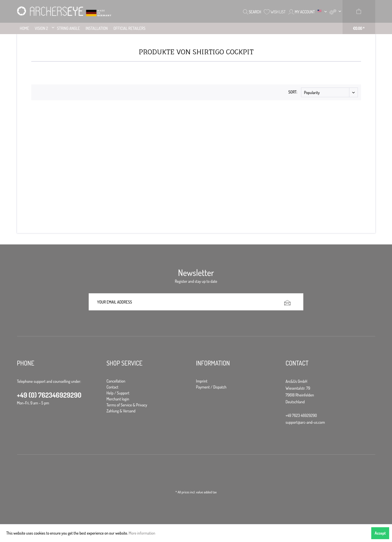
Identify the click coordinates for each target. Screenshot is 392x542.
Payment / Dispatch (211, 387)
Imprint (202, 381)
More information (142, 533)
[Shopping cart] (359, 17)
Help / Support (118, 393)
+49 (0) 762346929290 (49, 395)
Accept (380, 533)
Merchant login (118, 399)
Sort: (293, 92)
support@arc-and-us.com (305, 422)
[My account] (301, 11)
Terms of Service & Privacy (127, 405)
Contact (113, 387)
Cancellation (116, 381)
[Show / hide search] (252, 11)
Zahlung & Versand (121, 411)
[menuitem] (335, 11)
